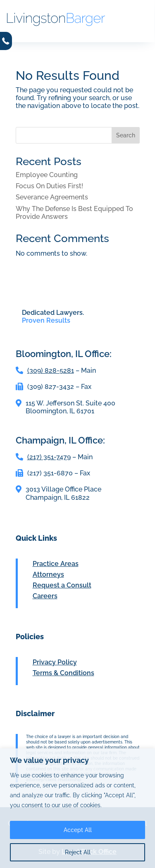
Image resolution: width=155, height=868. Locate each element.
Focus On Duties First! (49, 186)
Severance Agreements (52, 197)
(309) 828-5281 (51, 370)
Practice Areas (56, 564)
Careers (45, 596)
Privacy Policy (55, 662)
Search (126, 135)
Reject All (78, 852)
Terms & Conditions (63, 673)
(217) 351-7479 (49, 457)
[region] (77, 808)
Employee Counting (47, 175)
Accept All (78, 830)
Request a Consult (62, 585)
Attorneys (48, 574)
